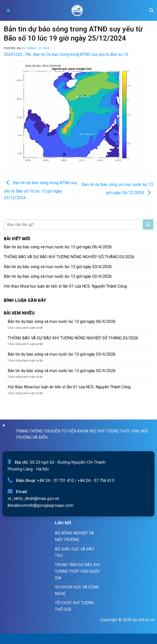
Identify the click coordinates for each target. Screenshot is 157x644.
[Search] (151, 10)
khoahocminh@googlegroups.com (41, 505)
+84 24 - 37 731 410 (55, 480)
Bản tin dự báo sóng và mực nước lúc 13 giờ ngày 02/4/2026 (58, 276)
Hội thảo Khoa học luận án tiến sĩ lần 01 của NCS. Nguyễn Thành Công (65, 286)
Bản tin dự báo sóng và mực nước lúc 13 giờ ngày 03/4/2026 (58, 267)
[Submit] (148, 224)
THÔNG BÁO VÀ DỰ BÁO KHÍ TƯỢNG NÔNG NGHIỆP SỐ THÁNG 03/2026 (69, 257)
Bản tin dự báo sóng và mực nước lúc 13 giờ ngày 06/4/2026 (58, 247)
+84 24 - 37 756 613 (96, 480)
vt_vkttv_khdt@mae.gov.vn (33, 498)
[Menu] (8, 10)
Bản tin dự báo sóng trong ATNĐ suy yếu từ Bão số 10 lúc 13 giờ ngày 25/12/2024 (41, 190)
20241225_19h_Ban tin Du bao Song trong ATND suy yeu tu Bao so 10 (66, 54)
